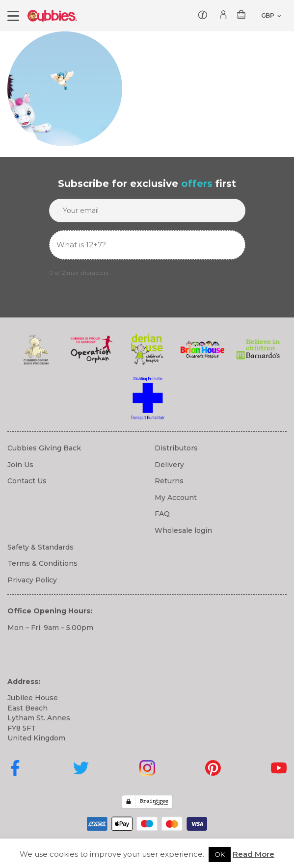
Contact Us (27, 481)
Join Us (20, 465)
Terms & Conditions (42, 563)
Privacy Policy (32, 580)
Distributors (176, 448)
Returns (169, 481)
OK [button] (220, 854)
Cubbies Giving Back (44, 448)
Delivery (169, 465)
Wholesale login (183, 530)
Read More (254, 854)
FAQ (162, 514)
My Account (176, 498)
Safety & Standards (40, 547)
